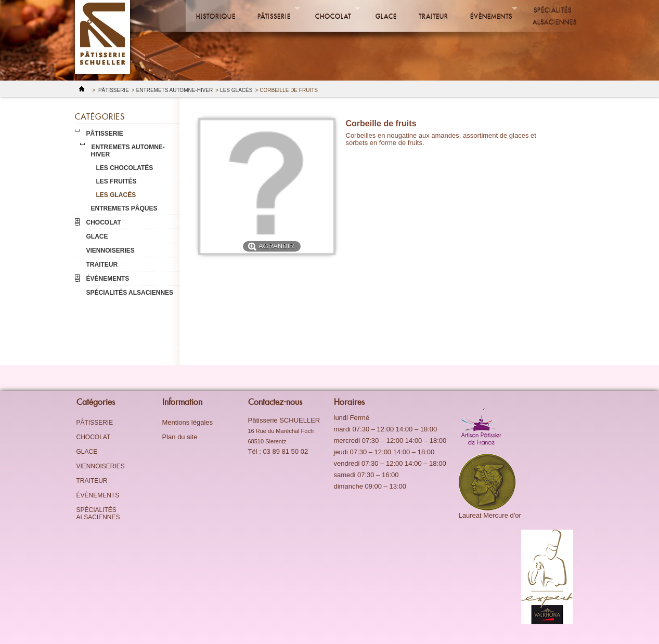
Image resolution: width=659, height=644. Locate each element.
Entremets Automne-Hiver (175, 90)
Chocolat (332, 13)
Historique (216, 16)
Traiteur (434, 16)
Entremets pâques (124, 208)
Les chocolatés (125, 168)
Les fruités (117, 181)
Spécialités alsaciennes (555, 16)
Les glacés (236, 90)
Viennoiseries (111, 251)
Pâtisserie (273, 13)
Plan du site (180, 437)
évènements (488, 13)
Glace (386, 16)
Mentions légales (188, 422)
